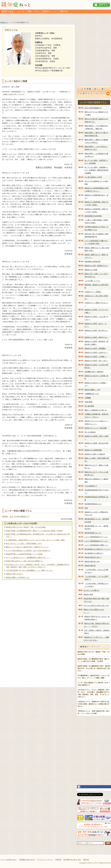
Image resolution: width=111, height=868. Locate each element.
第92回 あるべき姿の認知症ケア (16, 516)
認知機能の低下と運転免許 (94, 372)
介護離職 (88, 398)
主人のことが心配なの (92, 590)
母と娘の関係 (89, 406)
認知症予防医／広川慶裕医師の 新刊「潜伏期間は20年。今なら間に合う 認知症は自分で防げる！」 (94, 668)
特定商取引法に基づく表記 (72, 860)
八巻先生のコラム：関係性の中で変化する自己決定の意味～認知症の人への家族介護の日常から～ (93, 704)
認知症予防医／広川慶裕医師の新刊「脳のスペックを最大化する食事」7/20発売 (34, 531)
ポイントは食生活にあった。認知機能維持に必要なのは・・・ (28, 558)
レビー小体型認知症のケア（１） (96, 541)
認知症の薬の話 (90, 566)
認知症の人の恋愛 (91, 270)
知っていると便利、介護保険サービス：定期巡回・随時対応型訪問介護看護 (96, 170)
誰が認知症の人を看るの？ (94, 553)
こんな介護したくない (92, 281)
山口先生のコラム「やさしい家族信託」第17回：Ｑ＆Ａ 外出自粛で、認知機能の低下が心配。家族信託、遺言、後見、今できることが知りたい (38, 566)
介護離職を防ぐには (92, 394)
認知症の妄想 (88, 594)
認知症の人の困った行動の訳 (95, 454)
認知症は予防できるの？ (15, 574)
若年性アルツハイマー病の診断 (96, 428)
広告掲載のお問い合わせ (27, 860)
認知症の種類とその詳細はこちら (18, 577)
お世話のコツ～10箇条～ (93, 292)
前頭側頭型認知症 (93, 504)
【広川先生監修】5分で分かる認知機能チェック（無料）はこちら (29, 570)
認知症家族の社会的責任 (93, 216)
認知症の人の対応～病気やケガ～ (96, 337)
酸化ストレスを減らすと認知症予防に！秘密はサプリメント (27, 547)
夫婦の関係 (88, 402)
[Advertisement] (37, 604)
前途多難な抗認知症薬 (92, 261)
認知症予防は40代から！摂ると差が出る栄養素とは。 (25, 561)
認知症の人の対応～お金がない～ (96, 352)
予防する (64, 11)
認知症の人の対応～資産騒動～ (96, 348)
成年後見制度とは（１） (93, 533)
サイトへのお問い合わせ (9, 860)
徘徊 (86, 508)
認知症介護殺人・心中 (92, 390)
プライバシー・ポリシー (45, 860)
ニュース (21, 11)
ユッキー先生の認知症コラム (93, 102)
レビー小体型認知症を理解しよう (96, 545)
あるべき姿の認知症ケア (93, 108)
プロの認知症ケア (91, 486)
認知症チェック (50, 11)
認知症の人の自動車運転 (93, 450)
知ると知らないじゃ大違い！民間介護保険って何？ (24, 544)
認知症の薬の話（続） (92, 561)
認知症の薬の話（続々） (93, 557)
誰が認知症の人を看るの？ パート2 (97, 549)
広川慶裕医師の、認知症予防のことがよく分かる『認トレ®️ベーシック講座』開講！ (36, 540)
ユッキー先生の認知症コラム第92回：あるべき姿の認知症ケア (28, 551)
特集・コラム (34, 11)
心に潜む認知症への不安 (93, 177)
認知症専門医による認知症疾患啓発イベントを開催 (24, 554)
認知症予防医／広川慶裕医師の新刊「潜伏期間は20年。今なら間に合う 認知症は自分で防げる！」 (38, 535)
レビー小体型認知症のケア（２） (96, 537)
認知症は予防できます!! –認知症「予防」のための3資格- (26, 527)
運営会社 (86, 860)
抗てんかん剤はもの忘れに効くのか (96, 605)
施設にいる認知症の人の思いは (96, 410)
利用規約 (58, 860)
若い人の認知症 (90, 432)
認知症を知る (7, 11)
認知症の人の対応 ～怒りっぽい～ (97, 361)
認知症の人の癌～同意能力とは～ (96, 266)
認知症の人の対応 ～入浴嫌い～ (96, 357)
